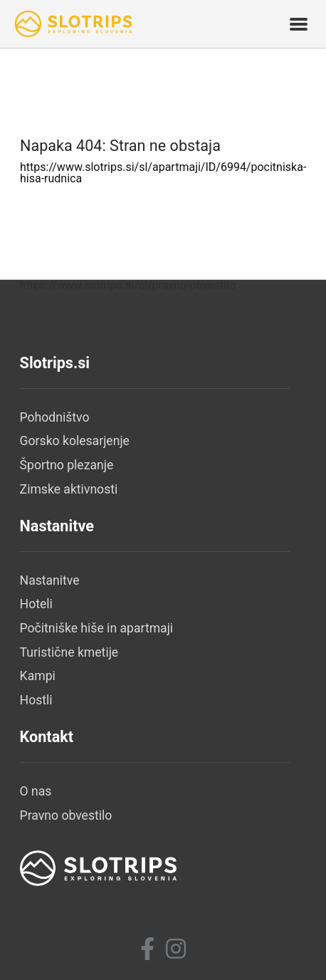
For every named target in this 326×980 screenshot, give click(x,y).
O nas (36, 791)
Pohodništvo (55, 417)
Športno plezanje (67, 465)
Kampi (38, 676)
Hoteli (36, 604)
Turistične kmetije (69, 652)
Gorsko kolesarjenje (75, 441)
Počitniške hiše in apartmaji (97, 628)
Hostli (36, 700)
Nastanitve (50, 580)
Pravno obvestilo (66, 815)
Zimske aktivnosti (69, 489)
